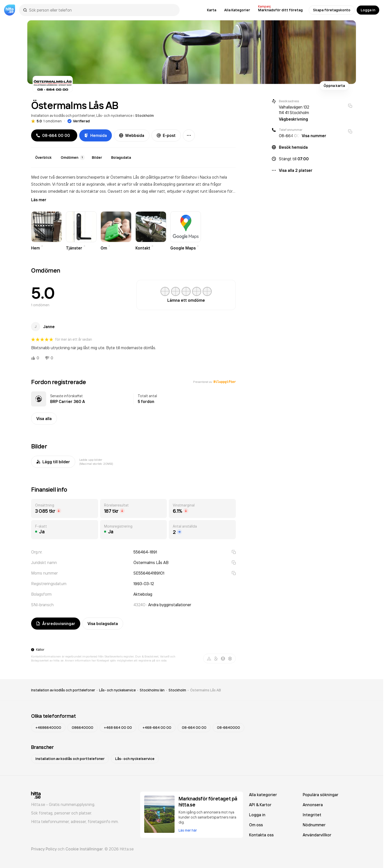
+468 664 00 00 (118, 728)
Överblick (43, 158)
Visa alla (44, 419)
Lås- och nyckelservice (114, 115)
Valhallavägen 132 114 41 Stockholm (294, 110)
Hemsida (96, 135)
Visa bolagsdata (103, 624)
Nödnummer (314, 825)
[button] (312, 159)
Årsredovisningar (56, 624)
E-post (166, 135)
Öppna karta (334, 86)
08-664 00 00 (194, 728)
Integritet (312, 815)
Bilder (97, 158)
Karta (212, 10)
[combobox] (102, 10)
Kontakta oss (261, 835)
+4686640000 (48, 728)
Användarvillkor (317, 835)
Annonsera (313, 805)
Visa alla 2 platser (296, 170)
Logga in (368, 10)
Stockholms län (152, 690)
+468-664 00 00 (157, 728)
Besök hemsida (293, 147)
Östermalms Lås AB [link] (206, 690)
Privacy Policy (44, 849)
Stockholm (144, 116)
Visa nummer (314, 136)
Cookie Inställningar (84, 849)
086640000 (83, 728)
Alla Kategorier (237, 10)
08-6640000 (228, 728)
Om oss (256, 825)
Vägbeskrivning (293, 119)
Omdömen (73, 158)
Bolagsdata (121, 158)
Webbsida (132, 135)
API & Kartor (260, 805)
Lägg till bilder (53, 462)
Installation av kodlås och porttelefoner (63, 115)
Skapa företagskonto (332, 10)
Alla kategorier (263, 795)
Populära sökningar (321, 795)
